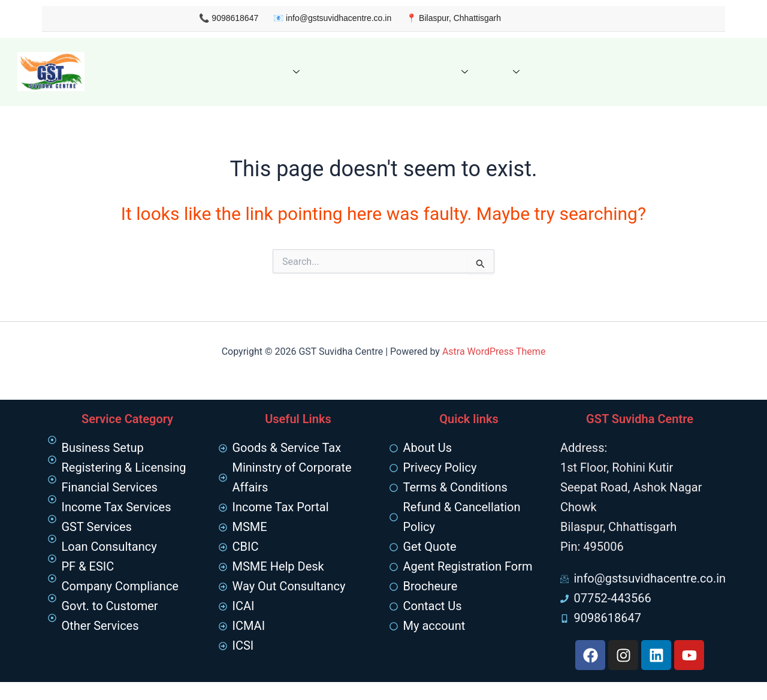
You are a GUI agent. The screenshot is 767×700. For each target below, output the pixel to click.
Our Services (259, 71)
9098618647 (216, 18)
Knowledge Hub (413, 71)
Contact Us (546, 71)
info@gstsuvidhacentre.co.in (319, 18)
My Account (613, 71)
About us (189, 71)
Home (139, 71)
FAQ (487, 71)
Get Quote (334, 71)
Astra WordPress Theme (494, 351)
